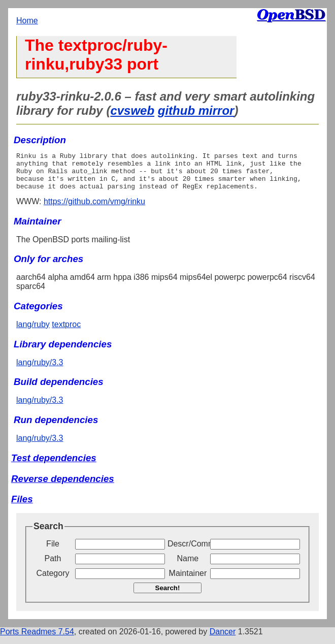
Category (53, 581)
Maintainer (188, 581)
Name (188, 566)
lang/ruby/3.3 (40, 370)
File (53, 551)
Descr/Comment (188, 551)
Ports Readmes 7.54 (37, 639)
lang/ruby (33, 332)
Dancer (223, 639)
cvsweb (132, 110)
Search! (168, 595)
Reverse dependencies (63, 486)
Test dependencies (54, 465)
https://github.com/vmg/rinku (94, 209)
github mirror (196, 110)
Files (22, 507)
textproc (66, 332)
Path (53, 566)
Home (27, 21)
